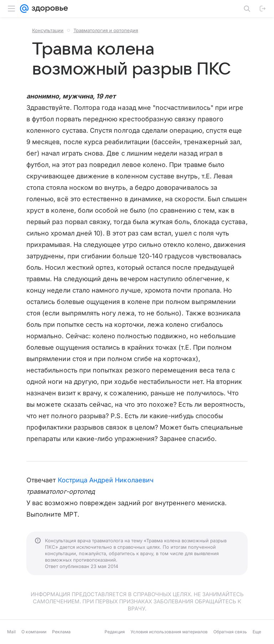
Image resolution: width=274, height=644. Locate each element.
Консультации (48, 30)
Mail (11, 632)
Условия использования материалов (169, 632)
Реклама (61, 632)
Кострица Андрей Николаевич (106, 480)
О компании (34, 632)
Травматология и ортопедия (106, 30)
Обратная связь (230, 632)
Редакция (115, 632)
